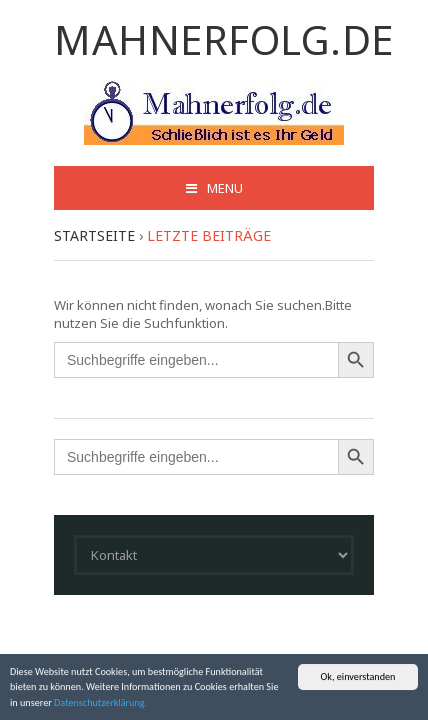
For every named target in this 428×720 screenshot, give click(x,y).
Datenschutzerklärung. (100, 702)
